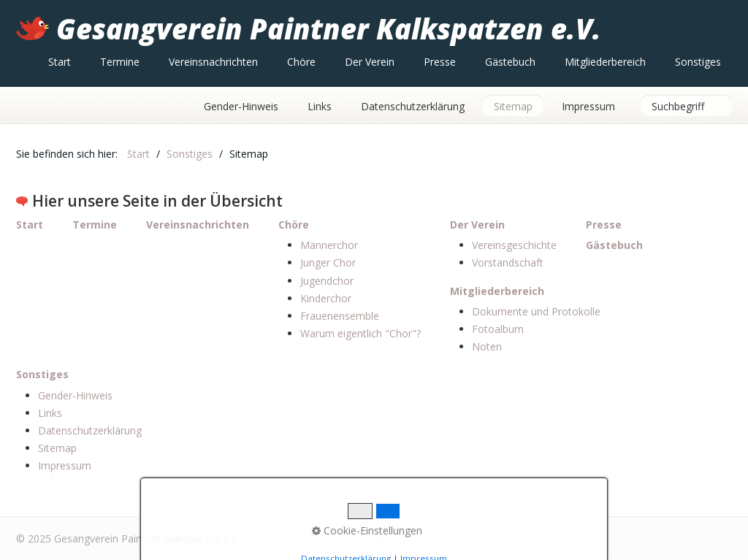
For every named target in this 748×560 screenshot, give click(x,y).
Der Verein (370, 62)
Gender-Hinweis (241, 106)
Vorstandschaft (508, 262)
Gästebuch (510, 62)
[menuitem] (60, 62)
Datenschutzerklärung (413, 106)
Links (320, 106)
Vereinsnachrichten (213, 62)
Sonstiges (698, 62)
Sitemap (513, 106)
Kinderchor (326, 298)
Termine (120, 62)
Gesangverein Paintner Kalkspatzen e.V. (329, 28)
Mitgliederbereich (605, 62)
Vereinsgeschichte (514, 245)
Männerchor (329, 245)
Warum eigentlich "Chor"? (360, 333)
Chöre (301, 62)
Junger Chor (328, 262)
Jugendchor (327, 281)
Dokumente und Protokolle (536, 311)
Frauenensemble (340, 316)
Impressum (588, 106)
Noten (487, 346)
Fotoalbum (498, 329)
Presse (440, 62)
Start (60, 62)
